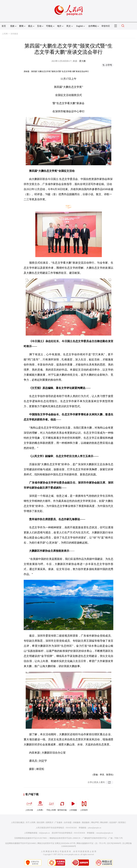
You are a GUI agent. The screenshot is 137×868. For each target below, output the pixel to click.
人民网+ (40, 805)
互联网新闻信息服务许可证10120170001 (31, 838)
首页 (4, 26)
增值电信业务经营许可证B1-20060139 (65, 838)
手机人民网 (51, 805)
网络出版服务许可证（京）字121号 (91, 843)
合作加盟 (68, 822)
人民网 (5, 34)
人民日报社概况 (18, 822)
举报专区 (106, 26)
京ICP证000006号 (114, 843)
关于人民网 (31, 822)
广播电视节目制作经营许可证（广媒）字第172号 (103, 838)
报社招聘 (41, 822)
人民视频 (73, 805)
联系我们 (122, 822)
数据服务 (86, 822)
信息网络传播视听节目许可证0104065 (21, 843)
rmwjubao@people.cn (104, 833)
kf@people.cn (44, 833)
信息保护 (113, 822)
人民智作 (84, 805)
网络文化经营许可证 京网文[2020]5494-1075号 (56, 843)
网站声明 (95, 822)
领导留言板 (62, 805)
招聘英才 (50, 822)
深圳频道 (14, 34)
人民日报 (29, 805)
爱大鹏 (82, 61)
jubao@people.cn (95, 828)
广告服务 (59, 822)
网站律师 (104, 822)
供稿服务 (77, 822)
